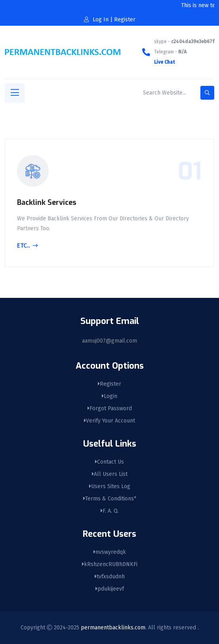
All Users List (110, 474)
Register (109, 384)
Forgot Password (110, 408)
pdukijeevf (110, 589)
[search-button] (207, 93)
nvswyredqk (110, 552)
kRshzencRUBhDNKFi (110, 564)
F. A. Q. (110, 511)
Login (109, 396)
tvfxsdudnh (110, 577)
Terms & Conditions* (110, 499)
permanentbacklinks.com (113, 628)
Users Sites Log (110, 486)
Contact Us (109, 462)
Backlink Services (47, 203)
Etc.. (28, 247)
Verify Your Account (109, 421)
